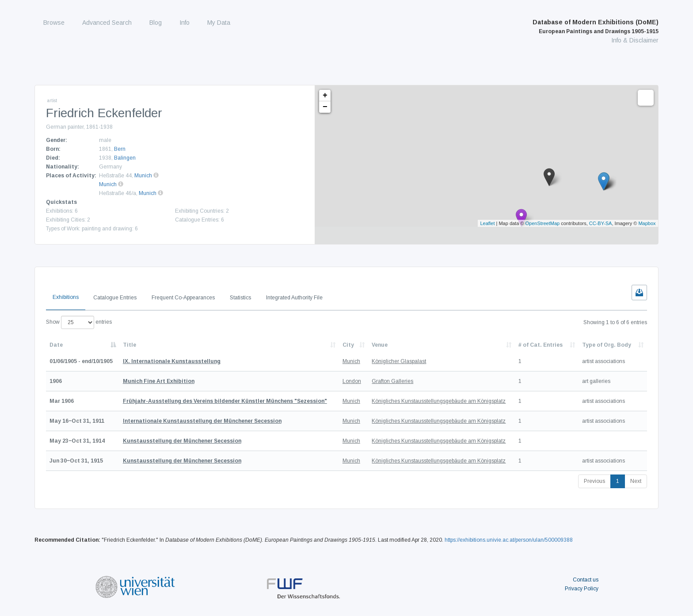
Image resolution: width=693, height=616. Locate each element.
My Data (219, 23)
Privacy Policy (582, 589)
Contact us (586, 580)
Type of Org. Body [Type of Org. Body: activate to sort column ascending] (607, 345)
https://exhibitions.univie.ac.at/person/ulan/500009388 (509, 540)
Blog (156, 23)
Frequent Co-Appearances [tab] (183, 298)
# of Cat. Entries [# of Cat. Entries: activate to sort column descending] (541, 345)
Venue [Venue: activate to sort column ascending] (380, 345)
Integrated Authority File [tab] (294, 298)
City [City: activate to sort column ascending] (348, 345)
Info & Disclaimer (635, 40)
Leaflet (487, 223)
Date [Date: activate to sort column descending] (56, 345)
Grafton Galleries (392, 381)
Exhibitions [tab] (66, 297)
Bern (120, 149)
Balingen (125, 158)
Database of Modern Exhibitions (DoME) (596, 27)
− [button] (325, 107)
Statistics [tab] (240, 298)
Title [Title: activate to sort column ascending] (129, 345)
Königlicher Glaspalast (399, 361)
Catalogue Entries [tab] (115, 298)
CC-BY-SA (601, 223)
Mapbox (647, 223)
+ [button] (325, 96)
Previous (594, 481)
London (352, 381)
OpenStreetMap (543, 223)
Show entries (79, 322)
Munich (143, 176)
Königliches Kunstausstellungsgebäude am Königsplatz (439, 401)
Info (185, 23)
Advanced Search (107, 23)
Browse (54, 23)
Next (636, 481)
